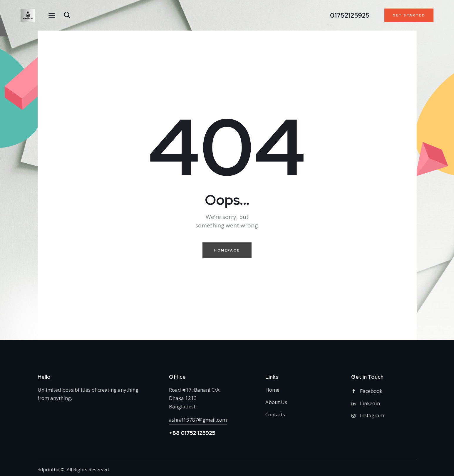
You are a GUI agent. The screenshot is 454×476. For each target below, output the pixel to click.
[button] (52, 15)
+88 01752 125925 (192, 433)
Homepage (227, 250)
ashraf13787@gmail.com (198, 420)
